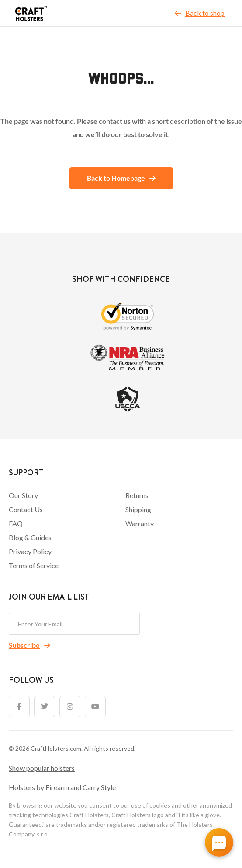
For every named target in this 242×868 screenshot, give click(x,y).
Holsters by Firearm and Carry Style (62, 787)
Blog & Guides (30, 537)
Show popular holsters (42, 768)
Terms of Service (34, 565)
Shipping (138, 509)
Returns (137, 495)
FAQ (16, 523)
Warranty (140, 523)
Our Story (23, 495)
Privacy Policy (30, 551)
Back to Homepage (121, 178)
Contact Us (26, 509)
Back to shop (200, 13)
